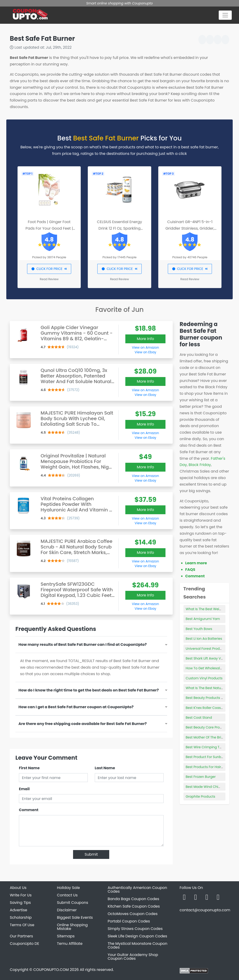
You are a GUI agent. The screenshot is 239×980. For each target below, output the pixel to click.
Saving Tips (20, 903)
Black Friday (200, 465)
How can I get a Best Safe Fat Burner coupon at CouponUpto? (76, 707)
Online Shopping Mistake (72, 927)
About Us (18, 888)
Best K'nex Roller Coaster (206, 708)
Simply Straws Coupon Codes (135, 929)
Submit (91, 854)
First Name (29, 768)
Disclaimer (67, 910)
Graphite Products (201, 796)
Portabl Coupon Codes (129, 921)
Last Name (105, 768)
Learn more (196, 563)
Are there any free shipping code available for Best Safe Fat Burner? (83, 724)
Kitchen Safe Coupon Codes (134, 906)
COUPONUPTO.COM (51, 970)
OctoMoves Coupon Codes (133, 914)
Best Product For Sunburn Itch (210, 757)
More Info (145, 339)
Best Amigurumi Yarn (203, 619)
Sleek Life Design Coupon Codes (137, 936)
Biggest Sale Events (75, 917)
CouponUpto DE (25, 944)
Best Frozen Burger (201, 777)
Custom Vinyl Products (204, 678)
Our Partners (21, 936)
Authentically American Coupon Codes (137, 890)
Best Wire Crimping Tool (205, 747)
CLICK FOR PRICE (49, 269)
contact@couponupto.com (205, 910)
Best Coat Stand (199, 718)
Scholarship (21, 917)
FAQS (190, 570)
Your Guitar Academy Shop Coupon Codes (133, 957)
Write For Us (21, 895)
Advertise (19, 910)
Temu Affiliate (70, 944)
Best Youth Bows (199, 629)
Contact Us (67, 895)
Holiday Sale (68, 888)
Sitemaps (66, 936)
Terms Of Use (22, 925)
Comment (29, 810)
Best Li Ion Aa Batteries (204, 639)
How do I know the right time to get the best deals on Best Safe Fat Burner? (89, 690)
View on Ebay (145, 352)
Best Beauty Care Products (207, 727)
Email (24, 789)
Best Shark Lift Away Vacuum (209, 658)
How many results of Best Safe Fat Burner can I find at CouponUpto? (83, 645)
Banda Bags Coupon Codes (133, 899)
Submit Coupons (72, 903)
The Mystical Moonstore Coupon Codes (137, 945)
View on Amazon (145, 347)
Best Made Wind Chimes (206, 787)
